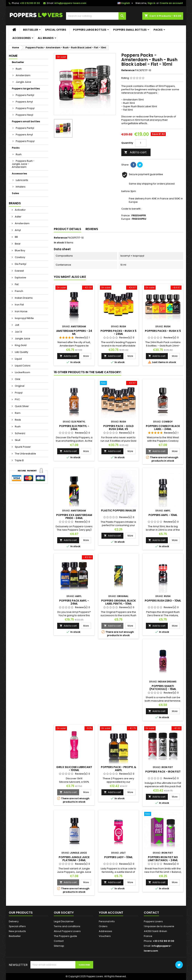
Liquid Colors (22, 366)
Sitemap (59, 946)
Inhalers (21, 187)
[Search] (96, 16)
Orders (103, 926)
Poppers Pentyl (25, 95)
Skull (17, 440)
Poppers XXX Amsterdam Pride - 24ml (74, 517)
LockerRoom (22, 372)
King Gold (20, 345)
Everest (19, 271)
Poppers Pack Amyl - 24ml (74, 602)
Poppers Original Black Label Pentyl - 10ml (118, 602)
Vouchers (105, 936)
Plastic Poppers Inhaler (118, 511)
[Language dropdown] (126, 3)
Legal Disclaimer (64, 921)
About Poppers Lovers (67, 931)
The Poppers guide (65, 936)
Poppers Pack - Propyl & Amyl (118, 769)
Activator (20, 210)
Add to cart (135, 152)
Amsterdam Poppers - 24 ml (74, 332)
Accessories (22, 38)
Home (13, 56)
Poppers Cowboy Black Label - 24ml (163, 428)
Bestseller (31, 30)
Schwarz (20, 433)
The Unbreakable (25, 454)
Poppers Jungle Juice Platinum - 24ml (74, 859)
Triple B (19, 460)
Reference (128, 70)
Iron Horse (21, 311)
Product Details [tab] (67, 229)
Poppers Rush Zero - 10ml (163, 601)
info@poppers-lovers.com (70, 3)
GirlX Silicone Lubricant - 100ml (74, 769)
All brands (46, 38)
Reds (18, 420)
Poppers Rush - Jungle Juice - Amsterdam (23, 164)
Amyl (18, 230)
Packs (158, 30)
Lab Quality (21, 352)
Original (19, 386)
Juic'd (18, 332)
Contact (59, 941)
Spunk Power (22, 447)
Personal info (107, 921)
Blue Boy (20, 250)
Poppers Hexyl (24, 115)
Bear (17, 244)
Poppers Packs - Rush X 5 (163, 331)
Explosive (20, 278)
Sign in (151, 3)
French (19, 291)
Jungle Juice (23, 82)
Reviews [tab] (92, 229)
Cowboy (20, 257)
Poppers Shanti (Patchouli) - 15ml (163, 688)
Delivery (14, 921)
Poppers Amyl (24, 102)
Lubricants (22, 180)
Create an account (171, 3)
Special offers (56, 30)
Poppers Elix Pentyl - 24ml (74, 428)
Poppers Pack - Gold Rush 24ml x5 (118, 428)
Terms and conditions (67, 926)
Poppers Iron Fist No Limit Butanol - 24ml (163, 859)
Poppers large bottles (90, 30)
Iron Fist (19, 305)
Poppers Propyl (25, 108)
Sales (15, 193)
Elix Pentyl (20, 264)
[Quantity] (141, 143)
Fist (16, 284)
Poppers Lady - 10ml (118, 857)
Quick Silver (22, 406)
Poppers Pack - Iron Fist (163, 772)
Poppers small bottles (130, 30)
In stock (59, 243)
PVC (17, 399)
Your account (111, 913)
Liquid (18, 359)
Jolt (17, 325)
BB (16, 237)
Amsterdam (23, 75)
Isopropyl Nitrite (24, 318)
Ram (17, 413)
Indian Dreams (23, 298)
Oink (17, 379)
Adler (18, 217)
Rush (19, 69)
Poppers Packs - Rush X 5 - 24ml (118, 332)
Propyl (18, 393)
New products (17, 931)
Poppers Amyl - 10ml (163, 515)
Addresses (105, 931)
